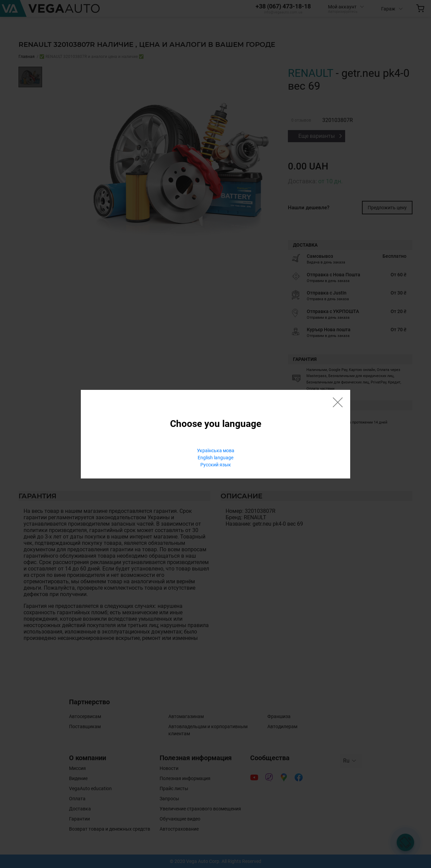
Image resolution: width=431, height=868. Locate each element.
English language (215, 458)
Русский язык (216, 465)
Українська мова (216, 451)
